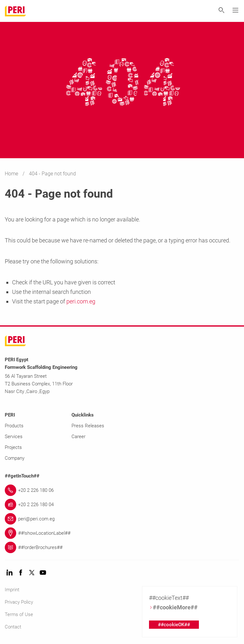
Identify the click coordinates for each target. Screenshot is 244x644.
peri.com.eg (81, 301)
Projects (13, 447)
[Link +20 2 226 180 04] (122, 505)
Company (15, 458)
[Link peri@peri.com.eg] (122, 519)
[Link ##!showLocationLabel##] (122, 533)
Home (12, 174)
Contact (13, 627)
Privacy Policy (19, 602)
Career (78, 437)
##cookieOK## (174, 625)
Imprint (12, 590)
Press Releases (88, 426)
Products (14, 426)
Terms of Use (19, 614)
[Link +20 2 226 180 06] (122, 490)
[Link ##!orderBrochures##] (122, 547)
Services (14, 437)
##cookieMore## (173, 607)
